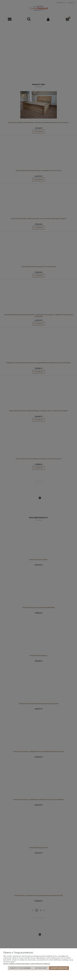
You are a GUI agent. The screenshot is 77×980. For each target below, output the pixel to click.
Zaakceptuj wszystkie (59, 968)
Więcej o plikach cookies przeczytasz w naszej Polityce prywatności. (27, 964)
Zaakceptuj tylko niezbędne (20, 968)
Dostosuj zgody (41, 968)
